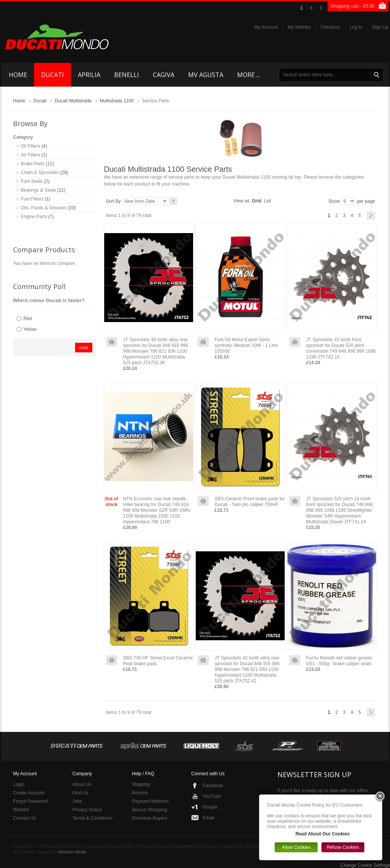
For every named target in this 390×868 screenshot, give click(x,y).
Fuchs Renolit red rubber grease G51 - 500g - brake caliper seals (339, 661)
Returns (140, 793)
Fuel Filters (32, 199)
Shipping (141, 784)
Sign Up (380, 27)
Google (210, 807)
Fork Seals (32, 181)
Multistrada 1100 (117, 101)
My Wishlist (299, 27)
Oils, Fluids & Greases (43, 208)
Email (208, 818)
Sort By (113, 201)
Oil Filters (30, 146)
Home (19, 101)
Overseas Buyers (149, 818)
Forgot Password (30, 801)
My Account (266, 27)
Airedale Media (72, 852)
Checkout (330, 27)
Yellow (30, 329)
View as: (242, 201)
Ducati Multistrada (73, 101)
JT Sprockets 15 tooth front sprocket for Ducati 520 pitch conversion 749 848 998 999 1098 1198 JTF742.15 (341, 348)
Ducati (40, 101)
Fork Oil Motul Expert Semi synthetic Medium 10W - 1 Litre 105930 (246, 345)
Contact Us (24, 818)
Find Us (80, 793)
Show (334, 201)
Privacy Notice (87, 810)
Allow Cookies (296, 847)
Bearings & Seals (38, 190)
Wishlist (21, 810)
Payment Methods (150, 801)
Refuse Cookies (343, 847)
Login (19, 784)
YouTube (212, 796)
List (268, 201)
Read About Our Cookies (323, 834)
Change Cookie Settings (365, 865)
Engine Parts (34, 217)
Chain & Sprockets (40, 173)
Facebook (213, 786)
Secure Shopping (149, 810)
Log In (356, 27)
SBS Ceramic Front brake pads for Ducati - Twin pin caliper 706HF (250, 502)
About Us (82, 784)
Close (380, 797)
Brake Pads (33, 164)
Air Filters (30, 155)
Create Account (29, 793)
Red (28, 319)
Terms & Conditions (92, 818)
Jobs (77, 801)
